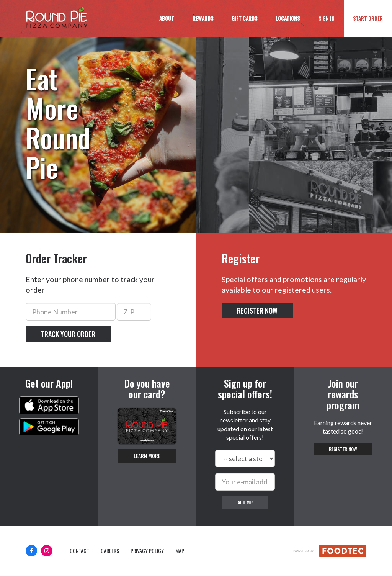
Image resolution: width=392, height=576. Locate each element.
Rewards (203, 18)
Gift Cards (244, 18)
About (167, 18)
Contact (79, 551)
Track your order (68, 334)
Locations (288, 18)
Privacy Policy (147, 551)
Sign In (331, 18)
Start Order (368, 18)
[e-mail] (245, 482)
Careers (110, 551)
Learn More (147, 456)
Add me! (245, 502)
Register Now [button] (257, 311)
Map (180, 551)
